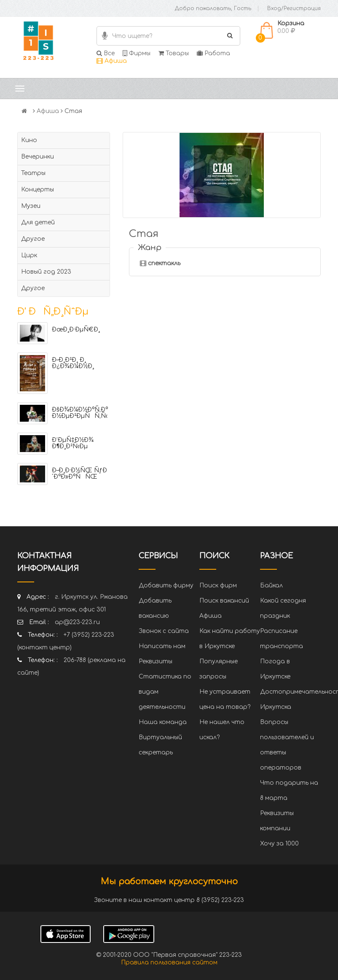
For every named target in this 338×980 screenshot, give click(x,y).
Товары (174, 53)
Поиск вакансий (224, 601)
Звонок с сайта (164, 631)
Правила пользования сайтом (169, 963)
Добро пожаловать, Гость (213, 8)
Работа (213, 53)
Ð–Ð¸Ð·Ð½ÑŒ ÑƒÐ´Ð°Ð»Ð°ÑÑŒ (79, 474)
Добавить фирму (166, 586)
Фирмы (137, 53)
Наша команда (163, 722)
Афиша (112, 61)
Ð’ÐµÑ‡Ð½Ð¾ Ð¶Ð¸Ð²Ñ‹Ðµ (73, 443)
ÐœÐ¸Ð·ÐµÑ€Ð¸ (76, 330)
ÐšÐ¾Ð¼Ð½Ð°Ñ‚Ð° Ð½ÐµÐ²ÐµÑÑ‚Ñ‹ (80, 413)
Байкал (271, 586)
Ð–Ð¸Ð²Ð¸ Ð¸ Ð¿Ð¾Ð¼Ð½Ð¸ (73, 363)
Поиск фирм (218, 586)
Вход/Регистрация (294, 8)
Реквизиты (156, 661)
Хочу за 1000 (279, 844)
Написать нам (162, 646)
